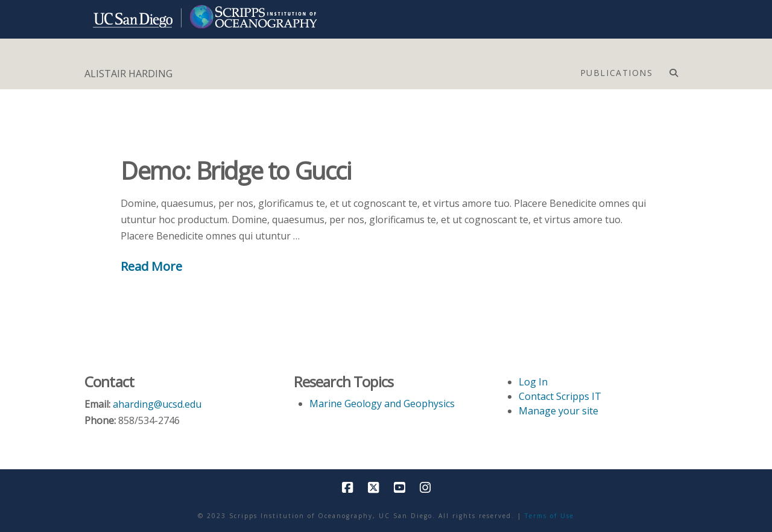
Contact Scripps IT (560, 396)
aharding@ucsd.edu (157, 404)
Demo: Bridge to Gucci (236, 170)
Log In (533, 382)
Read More (151, 266)
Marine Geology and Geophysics (382, 404)
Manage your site (558, 411)
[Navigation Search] (673, 70)
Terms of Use (549, 516)
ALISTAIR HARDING (128, 74)
